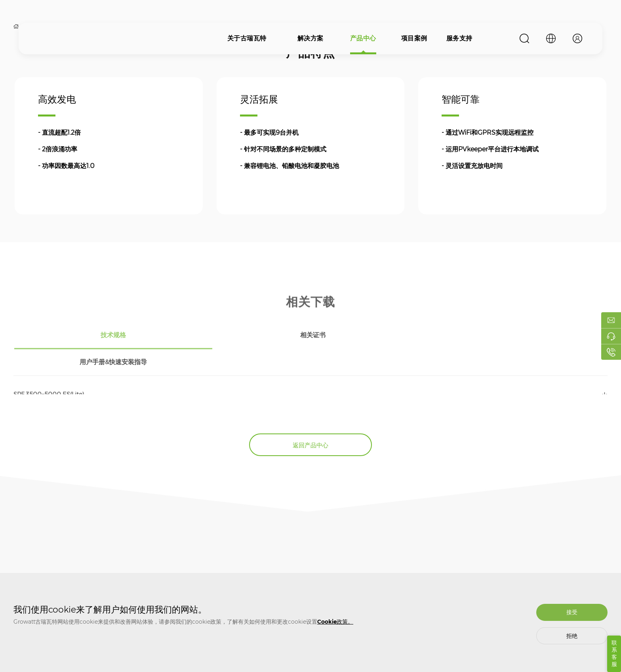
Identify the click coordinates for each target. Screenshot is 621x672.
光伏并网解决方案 (107, 571)
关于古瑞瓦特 (247, 38)
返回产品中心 (310, 411)
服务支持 (459, 38)
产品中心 (363, 38)
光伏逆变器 (175, 571)
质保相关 (248, 571)
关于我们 (23, 571)
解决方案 (310, 38)
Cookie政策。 (335, 622)
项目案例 (414, 38)
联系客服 (614, 654)
